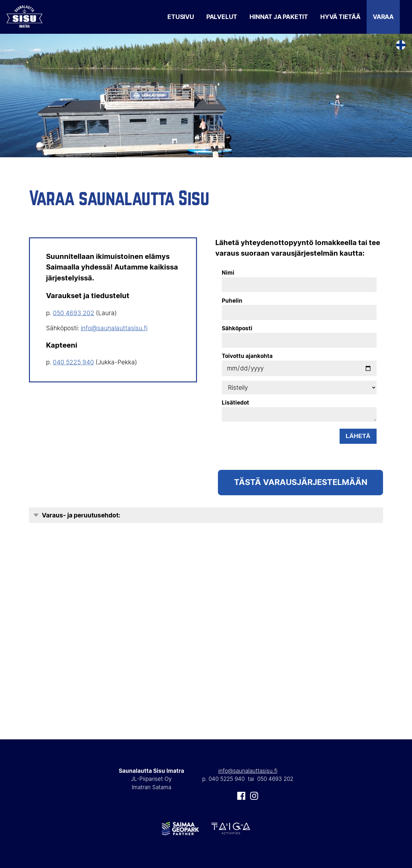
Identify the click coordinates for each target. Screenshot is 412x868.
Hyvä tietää (340, 17)
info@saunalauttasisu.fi (114, 328)
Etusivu (181, 17)
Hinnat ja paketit (279, 17)
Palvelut (222, 17)
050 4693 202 (74, 313)
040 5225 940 (73, 362)
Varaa (383, 17)
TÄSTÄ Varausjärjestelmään (301, 482)
